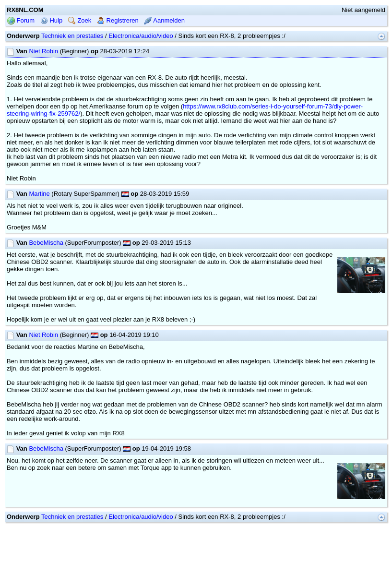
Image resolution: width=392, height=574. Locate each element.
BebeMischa (46, 243)
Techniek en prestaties (72, 36)
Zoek (80, 20)
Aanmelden (164, 20)
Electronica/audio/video (141, 36)
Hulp (51, 20)
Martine (39, 194)
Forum (21, 20)
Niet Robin (43, 51)
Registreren (118, 20)
